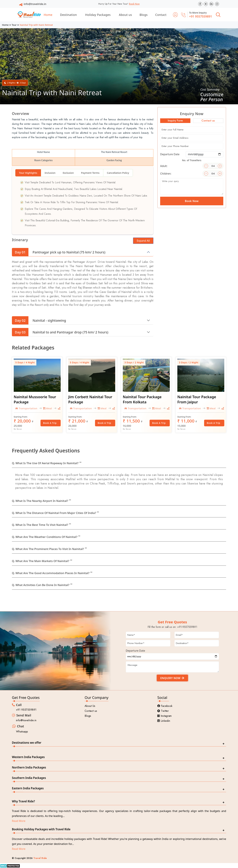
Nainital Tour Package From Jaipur (197, 399)
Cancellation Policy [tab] (118, 173)
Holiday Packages (98, 15)
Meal (48, 408)
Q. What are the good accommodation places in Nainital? (51, 573)
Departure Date (170, 154)
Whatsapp (22, 732)
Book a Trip (51, 423)
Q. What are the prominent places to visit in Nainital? (48, 549)
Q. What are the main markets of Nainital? (41, 561)
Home (48, 15)
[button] (11, 59)
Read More (19, 821)
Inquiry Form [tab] (175, 121)
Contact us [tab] (208, 121)
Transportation (26, 408)
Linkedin (164, 721)
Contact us (91, 711)
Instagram (165, 716)
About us (126, 15)
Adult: (164, 166)
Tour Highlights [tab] (28, 173)
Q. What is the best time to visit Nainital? (40, 525)
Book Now (134, 4)
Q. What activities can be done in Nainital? (41, 585)
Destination (68, 15)
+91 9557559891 (201, 16)
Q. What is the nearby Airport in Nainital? (40, 501)
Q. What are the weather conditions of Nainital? (45, 537)
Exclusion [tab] (68, 173)
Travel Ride (40, 858)
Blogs (144, 15)
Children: (166, 174)
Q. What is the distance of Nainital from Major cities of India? (54, 513)
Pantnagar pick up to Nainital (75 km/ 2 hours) (59, 252)
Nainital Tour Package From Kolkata (142, 399)
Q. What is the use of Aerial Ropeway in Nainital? (45, 463)
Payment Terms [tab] (90, 173)
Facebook (165, 706)
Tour (14, 25)
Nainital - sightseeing (39, 320)
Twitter (163, 711)
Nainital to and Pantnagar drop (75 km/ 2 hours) (60, 332)
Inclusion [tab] (50, 173)
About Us (90, 706)
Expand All (143, 241)
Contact (161, 15)
